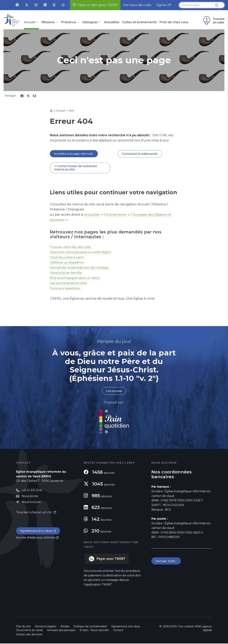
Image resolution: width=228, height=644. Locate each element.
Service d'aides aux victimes (35, 539)
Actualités (112, 22)
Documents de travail (29, 631)
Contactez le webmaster (140, 154)
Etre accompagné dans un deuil (76, 278)
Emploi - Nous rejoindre (94, 631)
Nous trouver (31, 503)
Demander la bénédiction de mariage (81, 268)
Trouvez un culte (213, 21)
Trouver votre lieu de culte (71, 247)
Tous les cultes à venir (68, 258)
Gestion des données (29, 635)
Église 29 (164, 5)
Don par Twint (166, 562)
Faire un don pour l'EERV (95, 5)
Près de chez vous (174, 22)
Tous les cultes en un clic (34, 513)
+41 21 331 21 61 (32, 491)
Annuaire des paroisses (61, 631)
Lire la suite (114, 391)
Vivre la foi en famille (67, 273)
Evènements (117, 215)
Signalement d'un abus (37, 532)
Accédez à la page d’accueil (74, 154)
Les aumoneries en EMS (69, 283)
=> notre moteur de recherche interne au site (76, 168)
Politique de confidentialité (90, 627)
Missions (48, 22)
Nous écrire (30, 497)
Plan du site (23, 627)
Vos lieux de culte (137, 5)
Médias (65, 627)
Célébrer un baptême (67, 263)
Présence (68, 22)
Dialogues (90, 22)
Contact (118, 631)
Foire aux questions (66, 289)
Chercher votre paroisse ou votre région (82, 252)
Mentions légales (46, 627)
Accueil (30, 22)
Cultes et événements (139, 22)
